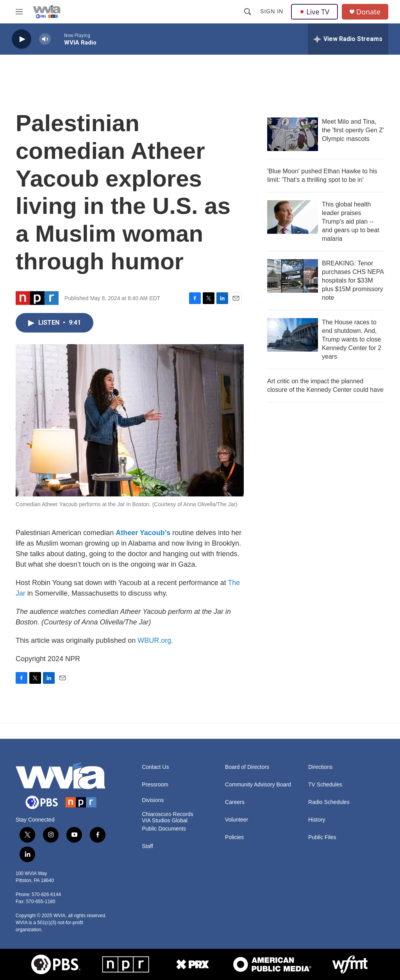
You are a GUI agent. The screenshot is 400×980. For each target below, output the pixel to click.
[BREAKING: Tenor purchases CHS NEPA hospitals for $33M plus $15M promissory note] (293, 276)
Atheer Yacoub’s (143, 533)
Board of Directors (247, 767)
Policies (234, 837)
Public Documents (164, 829)
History (317, 820)
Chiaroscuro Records (168, 814)
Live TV (314, 12)
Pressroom (155, 785)
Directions (320, 767)
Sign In (272, 11)
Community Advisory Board (258, 785)
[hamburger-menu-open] (19, 12)
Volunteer (237, 820)
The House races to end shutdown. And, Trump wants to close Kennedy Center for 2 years (352, 339)
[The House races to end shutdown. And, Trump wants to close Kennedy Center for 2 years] (293, 335)
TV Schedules (325, 785)
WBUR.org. (155, 640)
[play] (21, 39)
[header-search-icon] (248, 12)
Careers (235, 802)
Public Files (322, 837)
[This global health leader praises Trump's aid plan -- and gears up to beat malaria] (293, 217)
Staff (147, 846)
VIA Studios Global (165, 821)
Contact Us (155, 767)
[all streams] (348, 39)
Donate (368, 12)
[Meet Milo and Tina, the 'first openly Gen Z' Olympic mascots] (293, 134)
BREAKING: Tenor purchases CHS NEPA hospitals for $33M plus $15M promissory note (353, 280)
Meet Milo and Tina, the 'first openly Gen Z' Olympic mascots (353, 130)
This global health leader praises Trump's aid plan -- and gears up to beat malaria (351, 221)
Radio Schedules (329, 802)
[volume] (45, 39)
